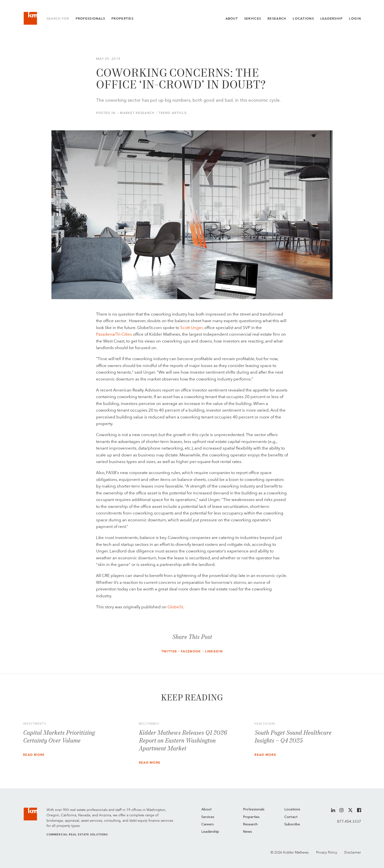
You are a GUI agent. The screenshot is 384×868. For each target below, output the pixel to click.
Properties (122, 18)
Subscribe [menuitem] (292, 825)
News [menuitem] (247, 832)
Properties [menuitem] (251, 817)
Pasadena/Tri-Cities (114, 334)
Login (355, 18)
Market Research (137, 113)
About (232, 18)
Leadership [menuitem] (210, 832)
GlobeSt (175, 607)
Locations (303, 18)
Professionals (90, 18)
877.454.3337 (349, 821)
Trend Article (173, 113)
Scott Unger (191, 328)
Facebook (191, 651)
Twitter (169, 651)
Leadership (332, 18)
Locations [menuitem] (292, 810)
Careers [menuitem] (208, 825)
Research (277, 18)
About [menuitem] (206, 810)
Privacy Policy (327, 852)
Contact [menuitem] (291, 817)
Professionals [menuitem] (254, 810)
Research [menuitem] (250, 825)
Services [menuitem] (208, 817)
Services (253, 18)
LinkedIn (214, 651)
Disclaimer (353, 852)
